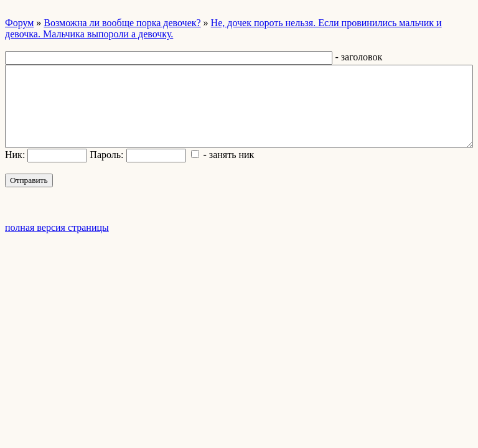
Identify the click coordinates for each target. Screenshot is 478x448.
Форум (19, 23)
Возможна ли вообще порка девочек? (122, 23)
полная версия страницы (57, 227)
